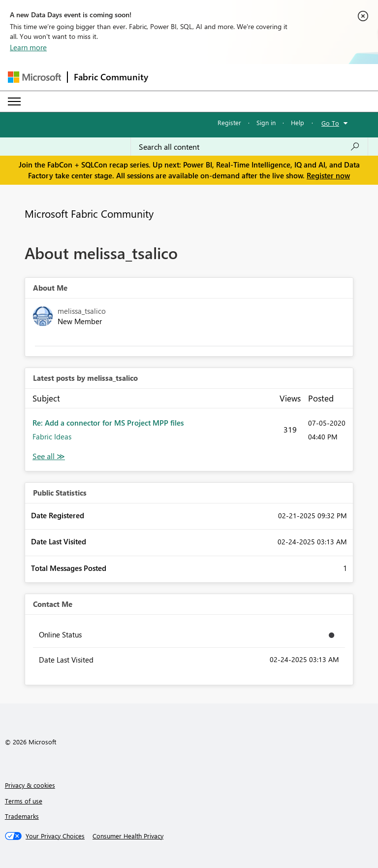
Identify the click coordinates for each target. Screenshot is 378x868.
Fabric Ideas (52, 436)
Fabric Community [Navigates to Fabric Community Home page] (111, 77)
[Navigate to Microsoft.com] (34, 77)
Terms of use (24, 801)
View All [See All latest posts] (49, 456)
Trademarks (22, 816)
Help (298, 122)
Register (229, 122)
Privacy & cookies (30, 785)
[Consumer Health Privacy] (128, 836)
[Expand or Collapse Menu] (14, 101)
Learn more (28, 47)
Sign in (266, 122)
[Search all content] (249, 147)
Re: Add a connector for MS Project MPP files (108, 423)
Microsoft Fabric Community (89, 213)
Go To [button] (330, 123)
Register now (328, 175)
